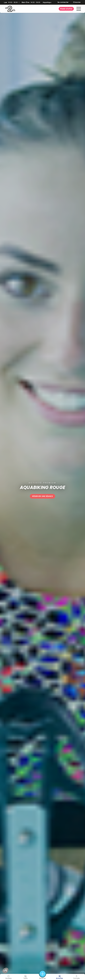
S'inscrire (77, 2)
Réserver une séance (43, 496)
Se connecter (63, 2)
